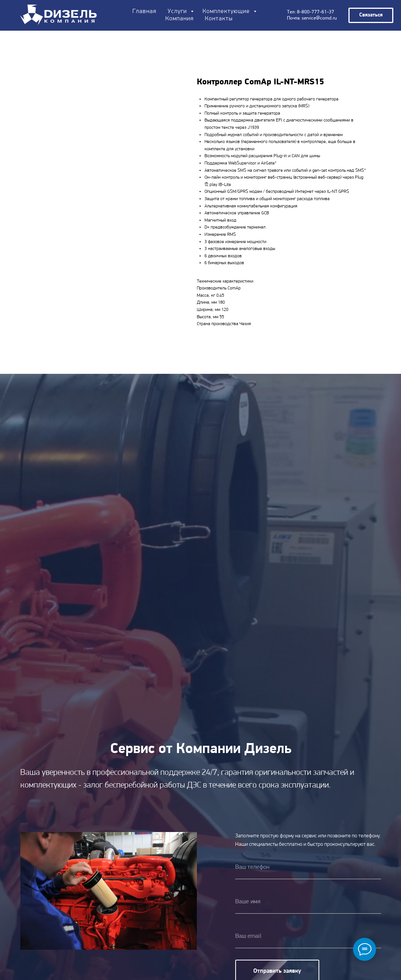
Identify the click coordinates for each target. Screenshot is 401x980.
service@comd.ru (319, 18)
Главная (144, 12)
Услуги (178, 12)
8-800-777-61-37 (316, 12)
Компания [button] (179, 19)
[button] (371, 15)
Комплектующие (227, 12)
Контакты (219, 19)
